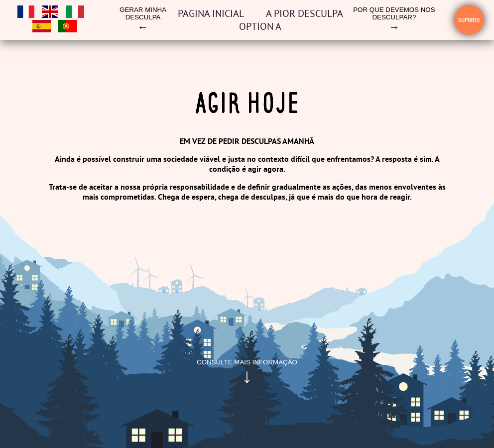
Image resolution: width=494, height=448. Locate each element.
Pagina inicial (212, 13)
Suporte (469, 20)
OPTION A (260, 26)
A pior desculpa (305, 13)
